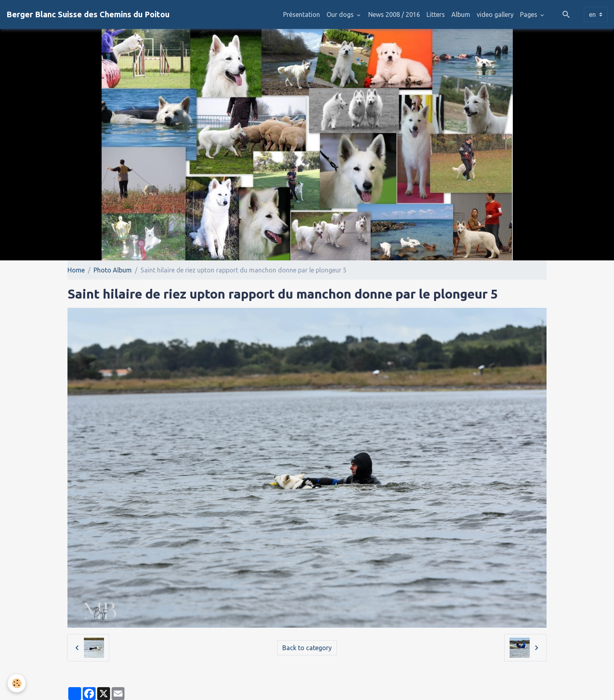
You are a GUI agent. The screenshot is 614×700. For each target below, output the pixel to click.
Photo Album (113, 270)
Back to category (307, 648)
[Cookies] (17, 683)
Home (76, 270)
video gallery (495, 14)
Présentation (302, 14)
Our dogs (341, 14)
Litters (436, 14)
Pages (529, 14)
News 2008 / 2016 (394, 14)
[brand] (88, 14)
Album (461, 14)
